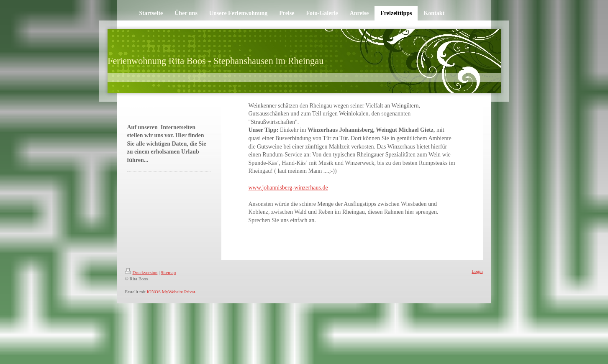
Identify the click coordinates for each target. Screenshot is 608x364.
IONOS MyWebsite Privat (171, 292)
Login (477, 271)
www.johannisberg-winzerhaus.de (288, 188)
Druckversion (141, 272)
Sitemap (168, 272)
